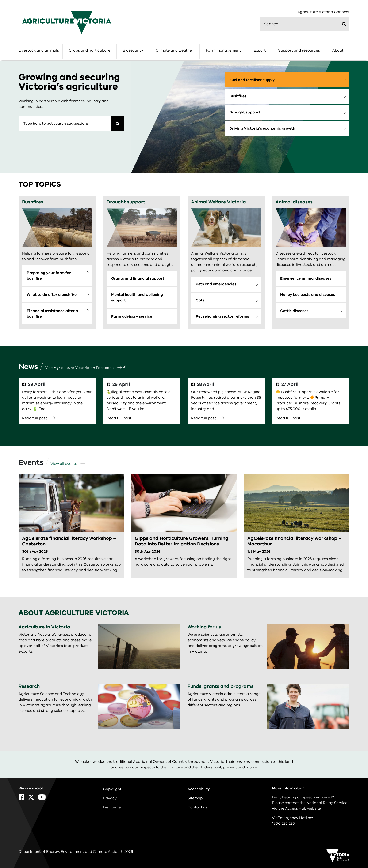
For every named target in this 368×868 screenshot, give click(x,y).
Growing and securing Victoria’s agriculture (69, 82)
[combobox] (65, 124)
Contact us (197, 807)
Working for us (204, 627)
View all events (68, 464)
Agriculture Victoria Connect (323, 12)
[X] (31, 797)
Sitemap (195, 798)
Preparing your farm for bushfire (49, 276)
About (338, 50)
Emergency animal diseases (306, 278)
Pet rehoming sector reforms (222, 316)
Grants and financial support (138, 278)
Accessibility (199, 789)
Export (260, 50)
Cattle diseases (294, 311)
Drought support (245, 112)
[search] (305, 24)
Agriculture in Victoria (44, 627)
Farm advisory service (132, 316)
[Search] (118, 124)
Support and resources (299, 50)
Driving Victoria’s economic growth (262, 128)
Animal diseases (294, 202)
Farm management (223, 50)
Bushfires (238, 96)
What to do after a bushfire (52, 295)
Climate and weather (174, 50)
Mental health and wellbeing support (137, 297)
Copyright (112, 789)
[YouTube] (42, 797)
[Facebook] (21, 797)
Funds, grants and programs (220, 686)
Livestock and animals (39, 50)
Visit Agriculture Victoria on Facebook (84, 368)
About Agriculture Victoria (74, 613)
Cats (200, 300)
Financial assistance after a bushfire (52, 314)
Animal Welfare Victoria (218, 202)
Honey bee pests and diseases (308, 295)
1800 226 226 (283, 823)
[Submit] (344, 24)
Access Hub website (303, 808)
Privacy (110, 798)
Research (29, 686)
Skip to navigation (0, 0)
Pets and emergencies (216, 284)
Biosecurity (133, 50)
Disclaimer (113, 807)
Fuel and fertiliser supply (252, 80)
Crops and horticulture (90, 50)
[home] (67, 22)
